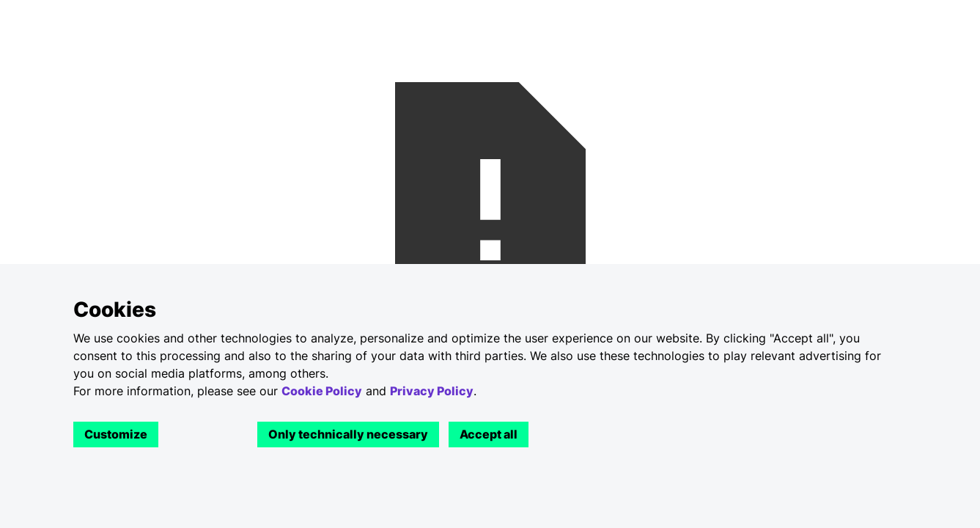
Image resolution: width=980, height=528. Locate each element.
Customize (116, 434)
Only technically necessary (348, 434)
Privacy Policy (432, 391)
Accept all (489, 434)
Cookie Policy (322, 391)
